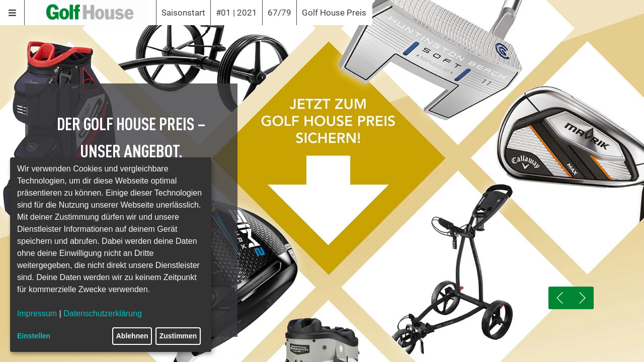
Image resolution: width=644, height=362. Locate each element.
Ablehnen (132, 336)
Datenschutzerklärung (103, 313)
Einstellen (34, 336)
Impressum (37, 313)
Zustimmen (178, 336)
